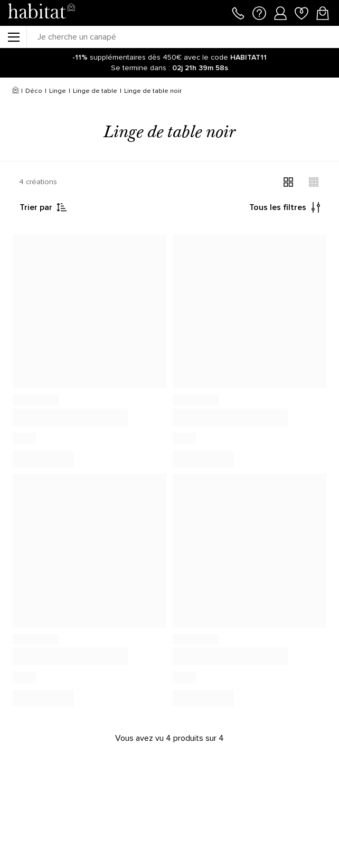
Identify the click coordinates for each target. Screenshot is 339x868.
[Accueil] (16, 91)
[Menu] (13, 37)
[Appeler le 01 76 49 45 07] (238, 12)
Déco (34, 91)
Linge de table (95, 91)
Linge (58, 91)
